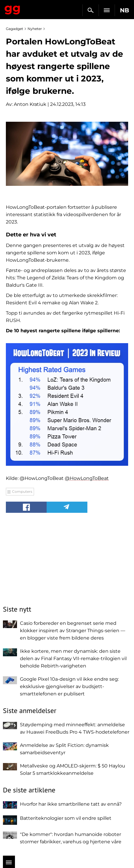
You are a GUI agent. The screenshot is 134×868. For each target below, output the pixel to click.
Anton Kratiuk (30, 104)
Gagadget (12, 9)
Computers (22, 491)
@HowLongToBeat (87, 478)
